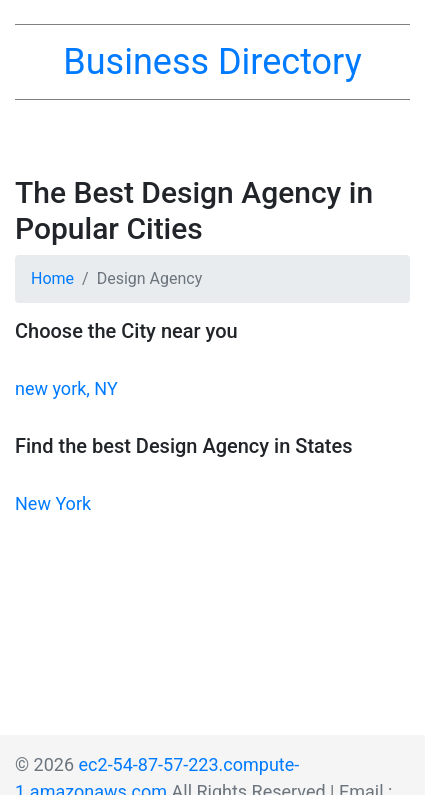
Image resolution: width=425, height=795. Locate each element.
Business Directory (212, 62)
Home (52, 278)
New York (53, 503)
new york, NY (66, 388)
